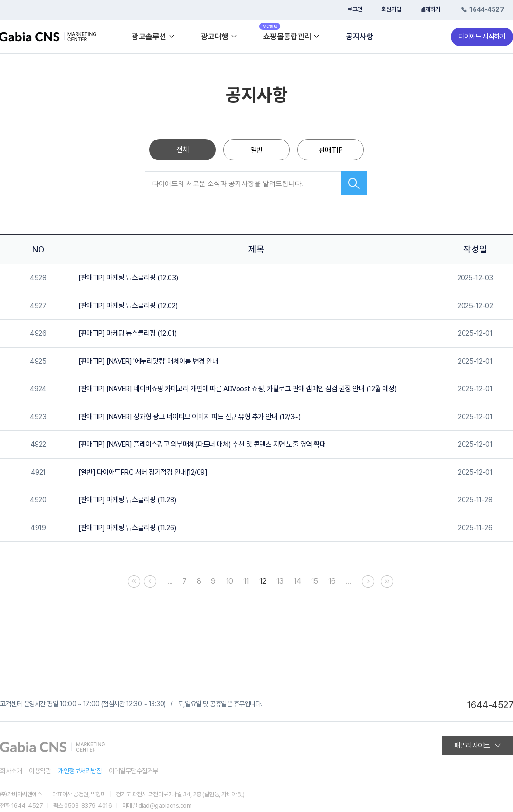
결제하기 (430, 9)
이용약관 (40, 771)
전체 (183, 150)
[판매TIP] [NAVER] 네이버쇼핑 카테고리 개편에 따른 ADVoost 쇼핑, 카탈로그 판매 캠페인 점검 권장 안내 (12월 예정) (237, 389)
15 (315, 581)
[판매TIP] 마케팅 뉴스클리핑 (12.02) (128, 306)
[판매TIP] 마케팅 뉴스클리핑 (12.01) (128, 333)
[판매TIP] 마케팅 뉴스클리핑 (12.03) (128, 278)
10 (229, 581)
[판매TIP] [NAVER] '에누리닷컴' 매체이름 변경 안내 (148, 361)
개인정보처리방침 (80, 771)
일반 (257, 150)
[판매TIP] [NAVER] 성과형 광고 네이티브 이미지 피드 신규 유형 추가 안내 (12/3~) (189, 417)
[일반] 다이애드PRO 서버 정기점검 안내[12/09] (143, 472)
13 (280, 581)
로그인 (355, 9)
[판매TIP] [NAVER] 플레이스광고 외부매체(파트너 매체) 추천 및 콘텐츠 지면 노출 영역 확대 (202, 444)
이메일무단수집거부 (133, 771)
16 (332, 581)
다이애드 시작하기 (482, 37)
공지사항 (360, 37)
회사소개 (11, 771)
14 (297, 581)
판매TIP (331, 150)
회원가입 (391, 9)
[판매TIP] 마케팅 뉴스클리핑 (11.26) (127, 528)
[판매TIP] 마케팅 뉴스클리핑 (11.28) (127, 500)
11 (246, 581)
